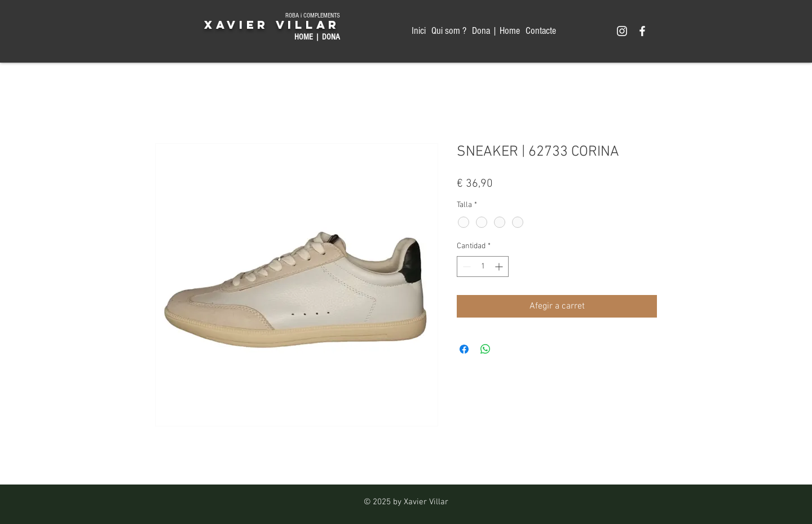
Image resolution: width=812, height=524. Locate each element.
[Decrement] (465, 267)
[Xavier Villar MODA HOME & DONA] (622, 31)
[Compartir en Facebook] (464, 349)
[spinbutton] (483, 267)
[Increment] (500, 267)
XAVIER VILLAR (272, 25)
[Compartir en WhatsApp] (486, 349)
